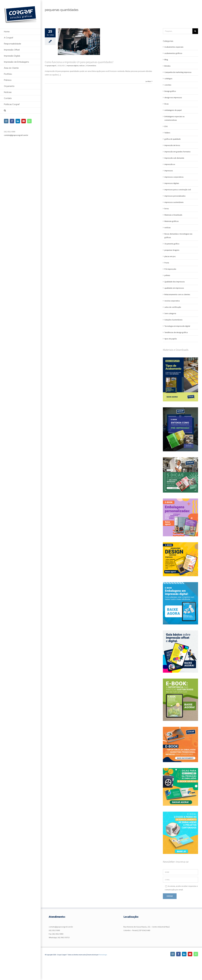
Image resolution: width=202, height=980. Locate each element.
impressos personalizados (175, 196)
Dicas (167, 104)
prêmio (167, 275)
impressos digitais (73, 66)
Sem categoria (170, 313)
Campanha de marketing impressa (178, 72)
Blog (166, 60)
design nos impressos (173, 97)
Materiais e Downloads (173, 215)
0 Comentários (91, 66)
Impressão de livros (172, 145)
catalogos (168, 79)
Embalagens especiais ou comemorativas (174, 118)
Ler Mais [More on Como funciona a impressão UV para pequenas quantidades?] (148, 81)
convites (168, 85)
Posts (167, 263)
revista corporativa (172, 301)
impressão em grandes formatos (177, 152)
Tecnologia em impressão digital (177, 326)
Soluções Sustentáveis (173, 320)
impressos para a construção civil (178, 190)
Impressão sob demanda (174, 158)
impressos (169, 171)
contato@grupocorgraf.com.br (16, 135)
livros (167, 209)
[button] (20, 111)
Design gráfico (170, 91)
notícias (82, 66)
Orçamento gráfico (172, 244)
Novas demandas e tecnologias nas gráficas (178, 236)
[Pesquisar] (195, 31)
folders (167, 133)
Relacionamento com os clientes (177, 294)
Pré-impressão (170, 269)
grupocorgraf (51, 66)
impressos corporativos (174, 177)
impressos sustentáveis (174, 202)
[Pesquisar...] (178, 31)
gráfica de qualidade (173, 139)
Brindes (167, 66)
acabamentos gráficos (173, 53)
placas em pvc (170, 256)
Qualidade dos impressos (175, 282)
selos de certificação (173, 307)
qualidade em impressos (174, 288)
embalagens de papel (173, 110)
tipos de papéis (171, 339)
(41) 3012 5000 (54, 930)
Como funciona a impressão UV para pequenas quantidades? (79, 62)
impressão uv (170, 164)
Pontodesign (103, 955)
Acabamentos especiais (174, 47)
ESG (166, 126)
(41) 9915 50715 (64, 937)
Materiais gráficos (172, 221)
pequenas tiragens (172, 250)
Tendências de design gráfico (176, 332)
